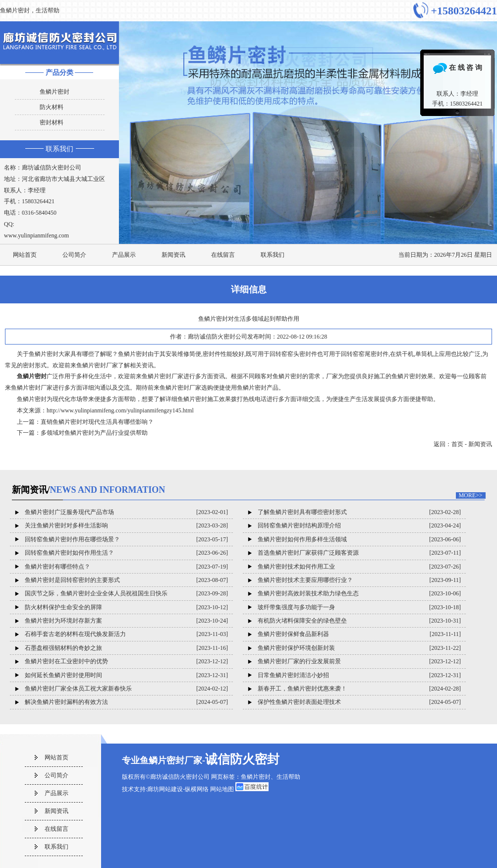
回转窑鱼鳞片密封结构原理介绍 (299, 525)
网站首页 (25, 255)
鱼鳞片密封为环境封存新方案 (63, 621)
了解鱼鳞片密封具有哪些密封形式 (302, 512)
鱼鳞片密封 (55, 92)
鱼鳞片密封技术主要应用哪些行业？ (305, 580)
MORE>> (470, 495)
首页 (457, 444)
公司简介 (74, 255)
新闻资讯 (173, 255)
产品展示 (124, 255)
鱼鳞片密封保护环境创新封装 (296, 648)
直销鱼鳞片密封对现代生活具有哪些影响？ (97, 422)
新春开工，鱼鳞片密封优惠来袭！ (302, 689)
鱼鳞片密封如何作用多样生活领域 (302, 539)
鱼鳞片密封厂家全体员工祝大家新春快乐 (78, 689)
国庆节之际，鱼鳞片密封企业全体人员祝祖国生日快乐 (96, 593)
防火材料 (52, 107)
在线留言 (223, 255)
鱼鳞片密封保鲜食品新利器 (293, 634)
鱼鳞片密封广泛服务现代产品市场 (69, 512)
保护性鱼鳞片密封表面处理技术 (299, 702)
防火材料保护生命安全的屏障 (63, 607)
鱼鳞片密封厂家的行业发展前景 (299, 661)
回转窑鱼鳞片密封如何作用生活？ (69, 553)
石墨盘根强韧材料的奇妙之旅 (63, 648)
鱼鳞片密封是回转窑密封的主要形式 (72, 580)
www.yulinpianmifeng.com (36, 235)
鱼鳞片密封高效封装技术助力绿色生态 (308, 593)
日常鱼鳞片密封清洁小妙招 (293, 675)
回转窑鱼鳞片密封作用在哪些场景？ (72, 539)
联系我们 (59, 149)
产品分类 (59, 73)
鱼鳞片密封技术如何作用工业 (296, 567)
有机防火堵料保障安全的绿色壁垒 (302, 621)
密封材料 (52, 122)
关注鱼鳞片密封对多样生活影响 (66, 525)
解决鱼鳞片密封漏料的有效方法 (66, 702)
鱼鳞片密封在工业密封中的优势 (66, 661)
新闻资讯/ (89, 490)
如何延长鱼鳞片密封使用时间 (63, 675)
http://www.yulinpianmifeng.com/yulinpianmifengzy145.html (120, 410)
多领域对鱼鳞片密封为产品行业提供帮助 (94, 433)
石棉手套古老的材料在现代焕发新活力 (75, 634)
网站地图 (222, 789)
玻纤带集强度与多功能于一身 (296, 607)
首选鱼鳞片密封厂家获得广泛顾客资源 (308, 553)
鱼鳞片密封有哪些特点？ (57, 567)
